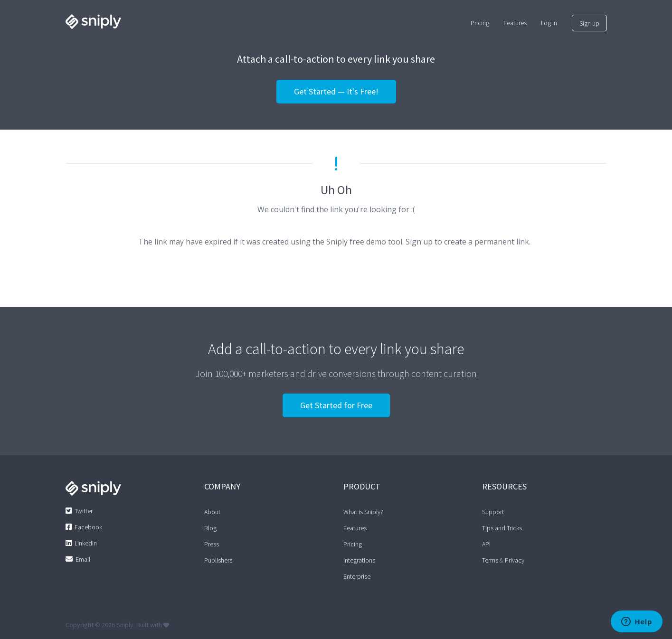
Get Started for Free (336, 405)
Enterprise (357, 576)
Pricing (353, 544)
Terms (490, 560)
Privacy (515, 560)
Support (493, 512)
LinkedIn (86, 543)
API (486, 544)
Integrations (359, 560)
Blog (210, 528)
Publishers (218, 560)
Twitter (84, 511)
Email (83, 559)
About (212, 512)
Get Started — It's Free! (336, 91)
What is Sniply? (363, 512)
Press (212, 544)
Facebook (88, 527)
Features (355, 528)
